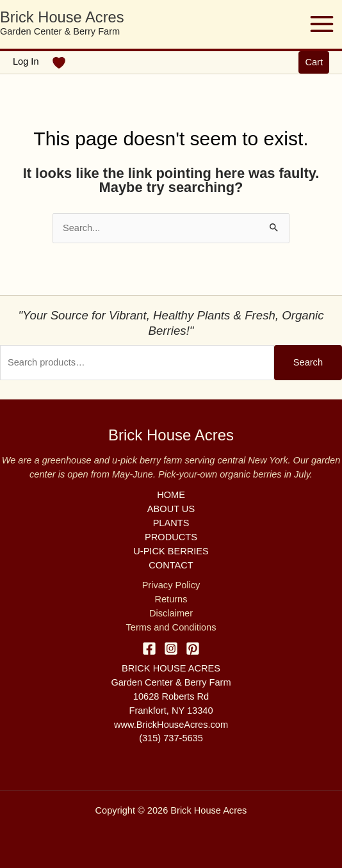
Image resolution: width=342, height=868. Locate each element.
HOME (171, 495)
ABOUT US (171, 509)
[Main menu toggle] (322, 24)
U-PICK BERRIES (171, 551)
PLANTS (171, 523)
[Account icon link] (26, 62)
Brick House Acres (62, 17)
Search (308, 362)
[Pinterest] (193, 648)
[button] (314, 62)
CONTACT (171, 565)
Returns (171, 599)
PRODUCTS (171, 537)
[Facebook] (149, 648)
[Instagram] (171, 648)
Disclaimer (171, 613)
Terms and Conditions (171, 627)
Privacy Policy (171, 585)
